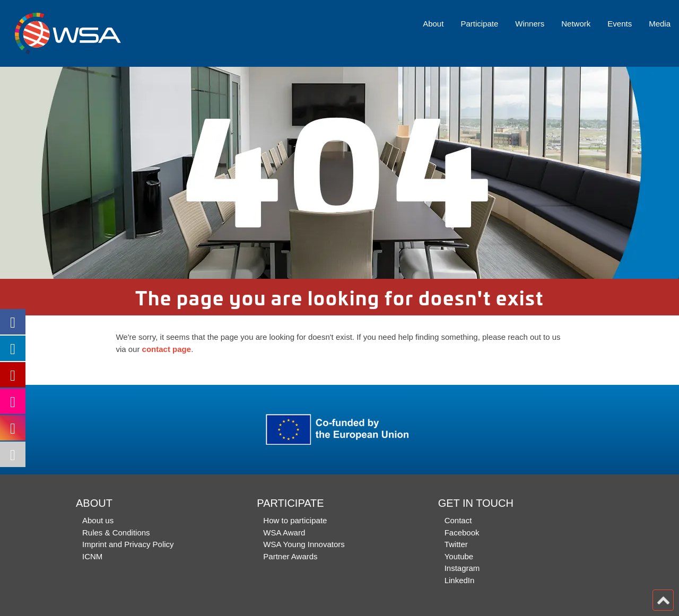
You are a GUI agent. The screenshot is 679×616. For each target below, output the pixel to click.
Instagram (462, 568)
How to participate (295, 520)
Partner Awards (290, 556)
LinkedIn (460, 580)
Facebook (462, 533)
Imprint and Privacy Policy (128, 544)
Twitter (456, 544)
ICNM (92, 556)
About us (98, 520)
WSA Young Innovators (304, 544)
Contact (458, 520)
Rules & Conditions (116, 533)
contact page (167, 349)
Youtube (459, 556)
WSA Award (284, 533)
